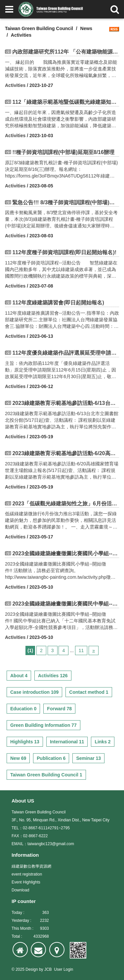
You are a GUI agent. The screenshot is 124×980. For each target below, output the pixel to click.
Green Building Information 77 (43, 725)
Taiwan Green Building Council (39, 28)
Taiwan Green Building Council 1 (46, 775)
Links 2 (103, 742)
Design (32, 969)
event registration (27, 874)
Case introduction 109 (34, 692)
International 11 (67, 742)
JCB (48, 969)
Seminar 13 (88, 758)
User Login (63, 969)
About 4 (19, 676)
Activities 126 (53, 676)
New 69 (18, 758)
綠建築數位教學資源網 (31, 866)
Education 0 (23, 709)
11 (81, 650)
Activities (15, 85)
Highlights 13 (25, 742)
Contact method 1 (89, 692)
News (86, 28)
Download (20, 890)
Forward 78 (59, 709)
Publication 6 (51, 758)
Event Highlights (26, 882)
